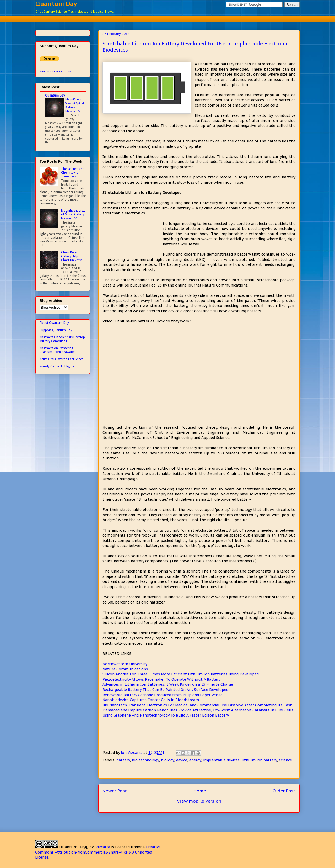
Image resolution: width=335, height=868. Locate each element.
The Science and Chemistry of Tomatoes (73, 173)
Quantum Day (56, 4)
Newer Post (115, 791)
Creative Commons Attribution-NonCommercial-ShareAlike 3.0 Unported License (98, 852)
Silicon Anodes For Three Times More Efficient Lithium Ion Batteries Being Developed (181, 674)
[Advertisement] (167, 18)
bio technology (145, 760)
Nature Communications (125, 669)
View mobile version (199, 801)
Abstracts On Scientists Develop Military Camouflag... (62, 339)
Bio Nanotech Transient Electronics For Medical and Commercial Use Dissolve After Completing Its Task (197, 705)
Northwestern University (125, 664)
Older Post (284, 791)
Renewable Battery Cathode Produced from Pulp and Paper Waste (163, 695)
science (285, 760)
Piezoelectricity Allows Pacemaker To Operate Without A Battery (161, 679)
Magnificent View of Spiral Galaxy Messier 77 (75, 105)
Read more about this (55, 71)
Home (200, 791)
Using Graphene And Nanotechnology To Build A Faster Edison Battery (166, 715)
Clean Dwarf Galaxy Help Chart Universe (72, 256)
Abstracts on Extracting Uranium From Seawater (57, 350)
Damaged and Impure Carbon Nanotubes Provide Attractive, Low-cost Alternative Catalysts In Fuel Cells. (198, 710)
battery (123, 760)
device (182, 760)
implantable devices (221, 760)
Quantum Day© (74, 847)
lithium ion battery (259, 760)
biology (167, 760)
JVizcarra (102, 847)
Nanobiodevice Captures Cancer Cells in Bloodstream (151, 700)
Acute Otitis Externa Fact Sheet (61, 359)
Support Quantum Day (56, 330)
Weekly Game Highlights (57, 366)
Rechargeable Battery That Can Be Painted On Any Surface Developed (165, 690)
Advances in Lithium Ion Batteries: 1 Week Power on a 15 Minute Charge (168, 684)
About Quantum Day (54, 323)
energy (195, 760)
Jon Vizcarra (132, 753)
